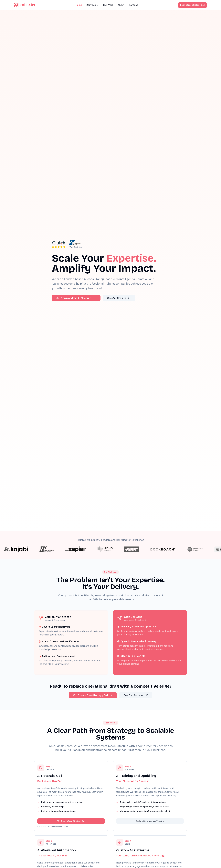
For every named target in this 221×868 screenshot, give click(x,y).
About (121, 5)
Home (79, 5)
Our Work (108, 5)
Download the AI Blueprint (76, 298)
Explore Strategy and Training (150, 827)
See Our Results (119, 298)
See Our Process (136, 695)
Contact (133, 5)
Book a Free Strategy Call (192, 5)
